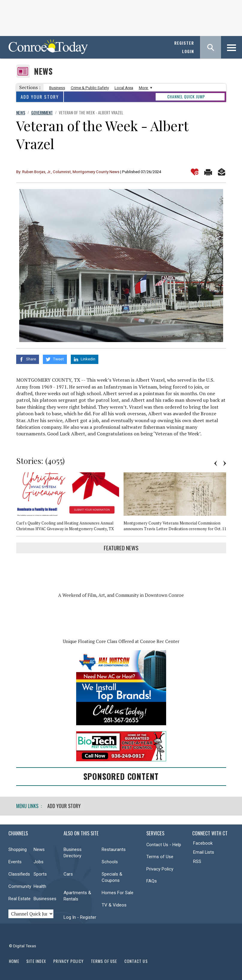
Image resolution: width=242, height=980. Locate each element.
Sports (40, 873)
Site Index (36, 960)
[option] (70, 504)
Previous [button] (216, 462)
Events (15, 861)
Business (57, 88)
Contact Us (136, 960)
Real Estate (19, 898)
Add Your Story (40, 97)
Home (14, 960)
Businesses (45, 898)
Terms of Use (160, 856)
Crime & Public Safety (90, 88)
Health (40, 885)
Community (20, 885)
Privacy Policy (160, 868)
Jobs (39, 861)
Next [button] (225, 462)
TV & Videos (114, 904)
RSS (197, 861)
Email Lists (204, 852)
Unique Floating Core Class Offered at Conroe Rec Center (121, 641)
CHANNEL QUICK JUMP (186, 97)
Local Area (124, 88)
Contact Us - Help (164, 844)
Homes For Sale (118, 892)
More (145, 88)
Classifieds (19, 873)
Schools (110, 861)
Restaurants (114, 849)
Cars (68, 873)
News (43, 71)
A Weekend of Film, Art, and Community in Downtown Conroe (121, 595)
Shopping (18, 849)
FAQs (152, 880)
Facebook (203, 842)
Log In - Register (80, 916)
